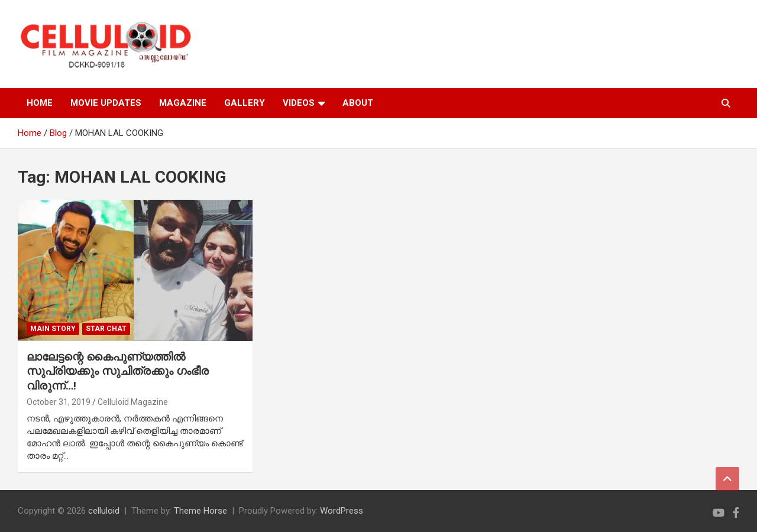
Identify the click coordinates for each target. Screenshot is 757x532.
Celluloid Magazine (133, 402)
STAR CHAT (106, 329)
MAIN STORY (53, 329)
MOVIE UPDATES (106, 103)
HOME (40, 103)
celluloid (104, 511)
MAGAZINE (183, 103)
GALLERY (245, 103)
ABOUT (358, 103)
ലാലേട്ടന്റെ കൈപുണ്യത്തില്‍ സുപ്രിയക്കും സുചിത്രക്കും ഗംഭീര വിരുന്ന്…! (118, 371)
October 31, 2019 (59, 402)
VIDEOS (299, 103)
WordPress (342, 511)
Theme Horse (200, 511)
